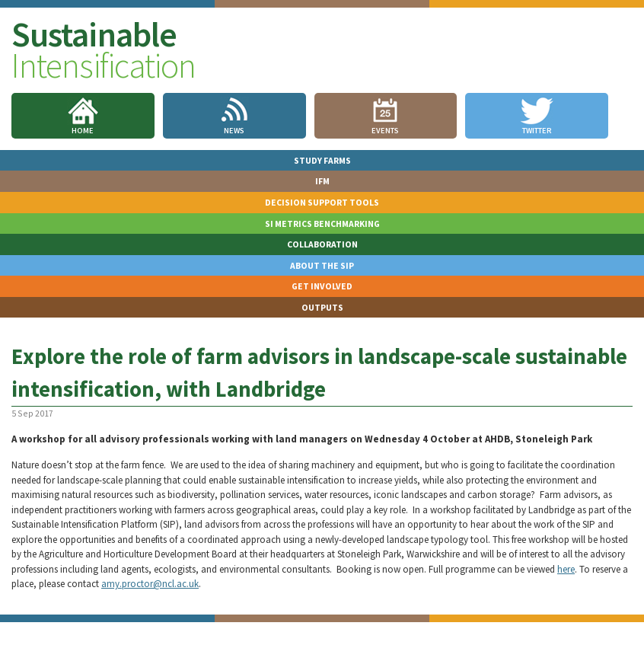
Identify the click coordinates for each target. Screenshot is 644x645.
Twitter (537, 131)
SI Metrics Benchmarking (322, 224)
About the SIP (322, 265)
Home (83, 131)
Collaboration (322, 244)
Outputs (322, 307)
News (234, 131)
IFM (322, 181)
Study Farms (322, 160)
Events (385, 131)
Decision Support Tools (322, 202)
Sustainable (104, 49)
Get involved (322, 286)
